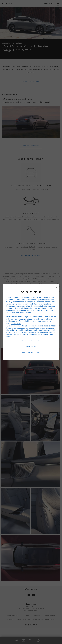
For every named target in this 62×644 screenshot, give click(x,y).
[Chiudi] (56, 287)
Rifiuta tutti (31, 346)
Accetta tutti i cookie (31, 340)
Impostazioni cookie (31, 352)
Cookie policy (16, 324)
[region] (31, 322)
